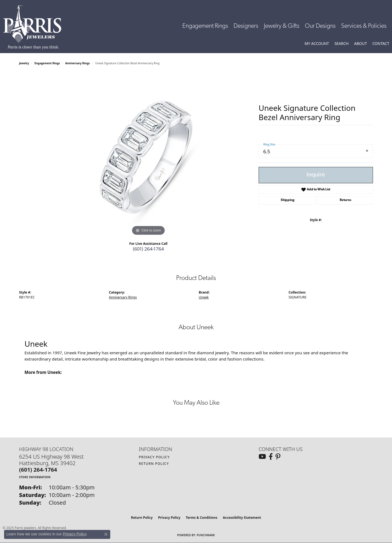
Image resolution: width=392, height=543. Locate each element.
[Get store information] (35, 477)
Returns (345, 200)
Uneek (204, 297)
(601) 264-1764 (148, 249)
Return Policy (154, 464)
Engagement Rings (205, 26)
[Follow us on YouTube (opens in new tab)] (262, 457)
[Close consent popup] (106, 534)
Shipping (288, 200)
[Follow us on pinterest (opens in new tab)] (278, 457)
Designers (246, 26)
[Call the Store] (38, 470)
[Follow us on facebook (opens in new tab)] (271, 457)
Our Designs (320, 26)
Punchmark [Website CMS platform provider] (206, 535)
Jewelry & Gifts (282, 26)
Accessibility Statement (242, 518)
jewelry (24, 63)
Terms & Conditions (202, 518)
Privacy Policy (154, 457)
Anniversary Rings (78, 63)
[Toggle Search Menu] (341, 44)
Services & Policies (364, 26)
